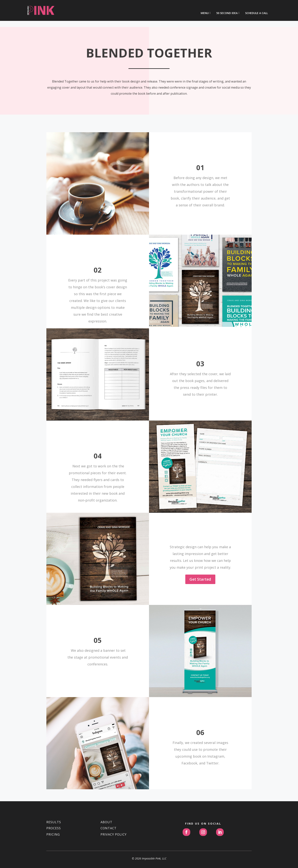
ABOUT (106, 810)
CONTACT (109, 816)
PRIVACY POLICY (114, 823)
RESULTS (54, 810)
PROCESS (54, 816)
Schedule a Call (256, 7)
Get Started (200, 567)
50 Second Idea (227, 7)
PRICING (53, 823)
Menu (205, 7)
